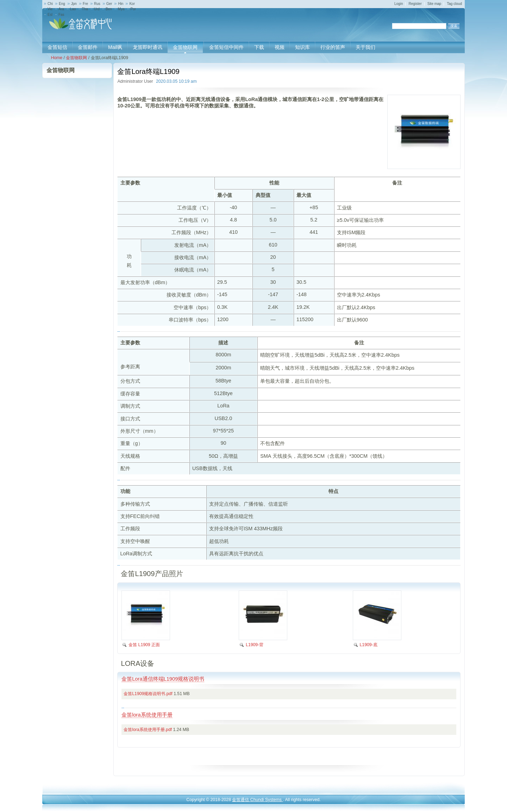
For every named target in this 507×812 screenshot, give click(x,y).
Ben (109, 9)
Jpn (74, 4)
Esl (50, 15)
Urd (97, 9)
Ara (61, 9)
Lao (73, 9)
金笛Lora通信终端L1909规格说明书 (163, 679)
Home (57, 58)
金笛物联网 (76, 58)
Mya (121, 9)
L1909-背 (255, 645)
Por (133, 9)
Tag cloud (454, 4)
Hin (121, 4)
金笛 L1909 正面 (144, 645)
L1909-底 (369, 645)
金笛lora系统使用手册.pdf (148, 730)
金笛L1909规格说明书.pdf (148, 694)
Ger (109, 4)
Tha (85, 9)
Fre (85, 4)
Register (415, 4)
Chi (50, 4)
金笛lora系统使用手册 (147, 715)
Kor (132, 4)
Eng (62, 4)
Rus (97, 4)
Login (399, 4)
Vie (50, 9)
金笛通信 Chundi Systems (257, 800)
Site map (434, 4)
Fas (61, 15)
